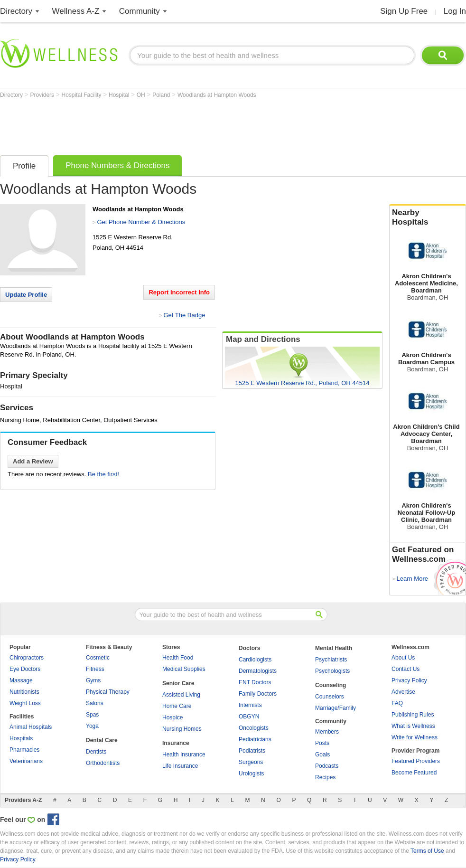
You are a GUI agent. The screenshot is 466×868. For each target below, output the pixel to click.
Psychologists (332, 671)
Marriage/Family (336, 708)
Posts (322, 743)
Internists (250, 705)
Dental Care (102, 740)
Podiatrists (252, 751)
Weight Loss (25, 703)
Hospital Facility (82, 95)
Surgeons (251, 762)
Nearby (428, 217)
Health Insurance (184, 755)
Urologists (251, 774)
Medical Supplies (184, 669)
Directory (16, 11)
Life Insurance (180, 766)
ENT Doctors (255, 682)
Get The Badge (184, 315)
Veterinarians (26, 761)
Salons (95, 703)
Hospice (172, 717)
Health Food (178, 658)
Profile (24, 166)
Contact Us (405, 669)
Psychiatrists (331, 660)
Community (140, 11)
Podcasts (327, 766)
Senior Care (178, 683)
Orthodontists (103, 763)
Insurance (176, 743)
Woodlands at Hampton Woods (217, 95)
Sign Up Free (404, 11)
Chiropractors (27, 658)
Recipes (325, 777)
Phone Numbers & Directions (117, 165)
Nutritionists (24, 692)
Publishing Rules (413, 715)
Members (327, 732)
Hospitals (21, 738)
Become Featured (414, 773)
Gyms (93, 680)
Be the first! (103, 474)
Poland (162, 95)
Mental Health (334, 648)
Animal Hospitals (31, 727)
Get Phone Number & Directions (141, 222)
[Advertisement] (173, 124)
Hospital (120, 95)
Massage (21, 680)
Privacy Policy (409, 680)
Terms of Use (427, 851)
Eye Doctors (25, 669)
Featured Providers (416, 761)
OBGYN (249, 717)
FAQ (397, 703)
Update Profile (26, 295)
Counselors (330, 697)
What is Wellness (413, 726)
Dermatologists (258, 671)
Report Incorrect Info (179, 292)
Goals (322, 755)
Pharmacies (24, 750)
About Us (403, 658)
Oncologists (254, 728)
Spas (92, 715)
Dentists (96, 752)
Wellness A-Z (76, 11)
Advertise (403, 692)
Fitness (95, 669)
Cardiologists (255, 660)
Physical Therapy (108, 692)
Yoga (92, 726)
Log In (455, 11)
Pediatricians (255, 739)
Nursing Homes (182, 729)
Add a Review (33, 461)
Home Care (177, 706)
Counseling (331, 685)
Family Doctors (258, 694)
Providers (43, 95)
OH (142, 95)
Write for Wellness (415, 737)
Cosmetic (98, 658)
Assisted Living (181, 695)
